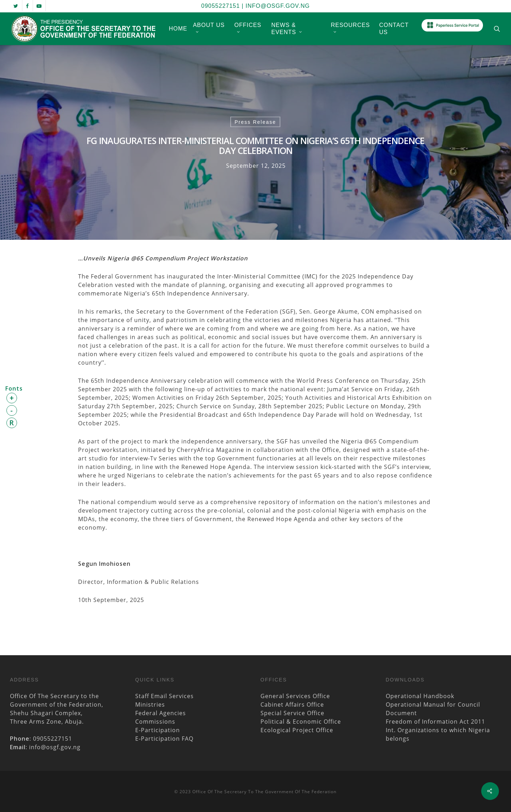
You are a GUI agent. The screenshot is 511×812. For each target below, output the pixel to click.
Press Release (255, 122)
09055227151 (221, 6)
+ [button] (12, 398)
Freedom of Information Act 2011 (435, 722)
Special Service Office (292, 713)
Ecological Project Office (297, 730)
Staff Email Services (164, 696)
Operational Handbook (420, 696)
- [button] (12, 410)
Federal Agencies (161, 713)
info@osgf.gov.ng (278, 6)
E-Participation (158, 730)
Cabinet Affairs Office (292, 705)
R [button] (12, 423)
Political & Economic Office (301, 722)
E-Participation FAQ (164, 739)
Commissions (155, 722)
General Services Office (295, 696)
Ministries (150, 705)
